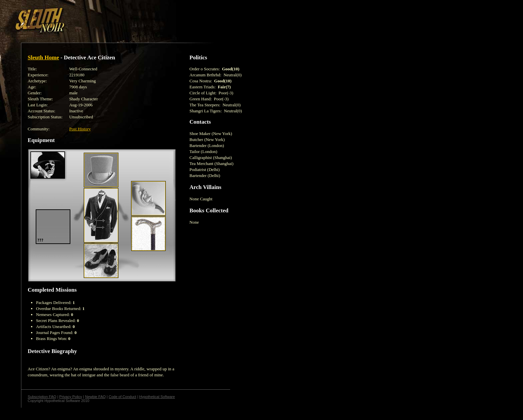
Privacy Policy (71, 397)
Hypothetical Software (157, 397)
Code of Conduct (123, 397)
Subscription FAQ (42, 397)
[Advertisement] (116, 18)
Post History (80, 129)
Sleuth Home (43, 57)
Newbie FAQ (95, 397)
